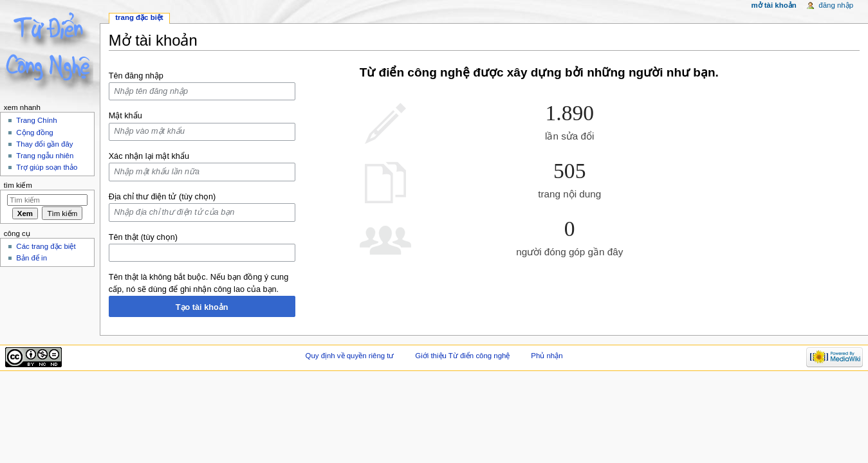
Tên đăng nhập (136, 76)
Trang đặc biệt (139, 17)
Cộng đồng (34, 132)
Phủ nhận (547, 356)
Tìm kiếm (18, 185)
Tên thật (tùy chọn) (143, 237)
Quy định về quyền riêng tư (350, 356)
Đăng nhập (836, 5)
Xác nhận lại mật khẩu (149, 156)
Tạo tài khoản (202, 307)
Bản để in (32, 258)
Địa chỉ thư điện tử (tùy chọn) (162, 197)
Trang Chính (36, 120)
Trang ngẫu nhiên (45, 156)
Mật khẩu (125, 116)
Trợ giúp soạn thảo (47, 167)
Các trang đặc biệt (46, 246)
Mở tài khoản (773, 5)
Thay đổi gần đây (44, 144)
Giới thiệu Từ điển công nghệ (462, 356)
